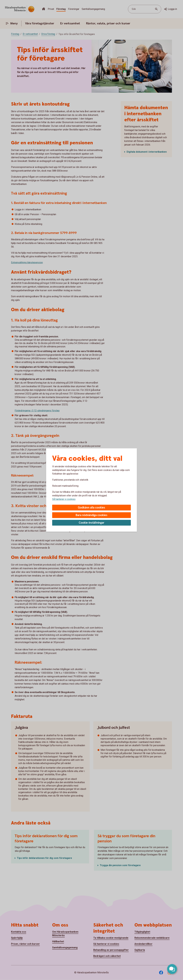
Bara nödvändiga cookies (92, 515)
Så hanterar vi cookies (64, 499)
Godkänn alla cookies (92, 508)
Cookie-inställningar (92, 523)
